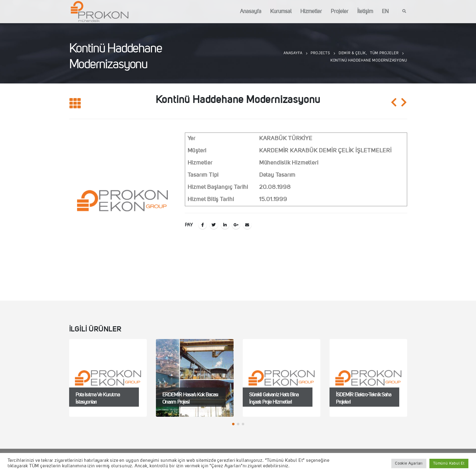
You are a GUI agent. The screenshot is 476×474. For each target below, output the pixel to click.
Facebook (203, 225)
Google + (236, 225)
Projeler (340, 12)
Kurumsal (281, 12)
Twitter (214, 225)
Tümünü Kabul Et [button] (449, 463)
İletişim (365, 12)
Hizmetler (311, 12)
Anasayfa (251, 12)
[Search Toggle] (404, 12)
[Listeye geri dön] (75, 104)
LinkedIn (225, 225)
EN (385, 12)
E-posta (247, 225)
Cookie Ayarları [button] (409, 463)
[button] (233, 424)
